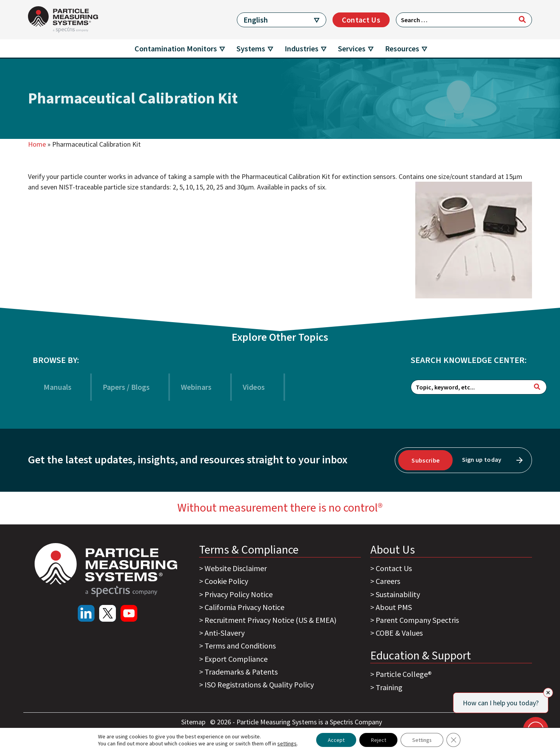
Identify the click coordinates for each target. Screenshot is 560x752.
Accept (336, 740)
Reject (378, 740)
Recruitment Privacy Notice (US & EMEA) (270, 620)
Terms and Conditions (240, 646)
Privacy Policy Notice (239, 594)
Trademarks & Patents (241, 672)
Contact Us (361, 20)
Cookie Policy (226, 581)
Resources (402, 48)
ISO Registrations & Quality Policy (259, 685)
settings (287, 743)
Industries (302, 48)
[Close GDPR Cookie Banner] (454, 740)
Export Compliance (236, 659)
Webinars (196, 387)
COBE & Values (399, 633)
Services (352, 48)
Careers (388, 581)
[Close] (548, 693)
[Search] (522, 19)
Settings (422, 740)
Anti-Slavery (225, 633)
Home (37, 144)
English (256, 20)
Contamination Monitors (176, 48)
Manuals (58, 387)
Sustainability (398, 594)
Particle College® (404, 674)
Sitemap (194, 722)
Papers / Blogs (126, 387)
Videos (254, 387)
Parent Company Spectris (417, 620)
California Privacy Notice (244, 607)
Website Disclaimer (236, 568)
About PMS (394, 607)
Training (389, 687)
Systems (251, 48)
